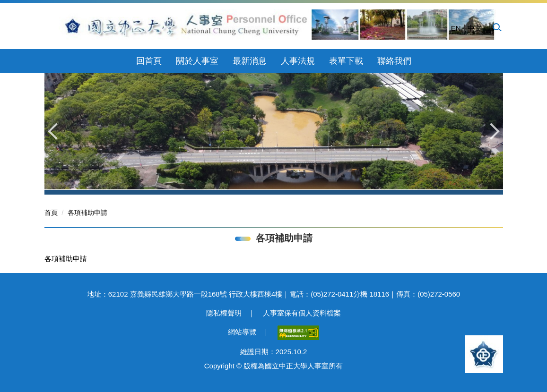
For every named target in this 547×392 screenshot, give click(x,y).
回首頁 (149, 61)
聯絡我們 (394, 61)
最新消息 (250, 61)
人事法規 (298, 61)
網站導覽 (242, 332)
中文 (475, 28)
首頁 (51, 213)
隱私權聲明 (224, 313)
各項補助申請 (87, 213)
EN (456, 28)
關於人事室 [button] (197, 61)
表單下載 (346, 61)
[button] (496, 27)
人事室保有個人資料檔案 (302, 313)
